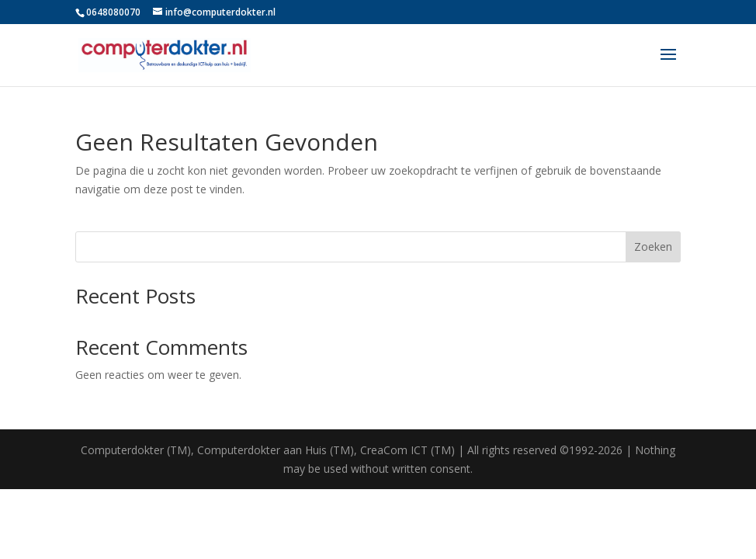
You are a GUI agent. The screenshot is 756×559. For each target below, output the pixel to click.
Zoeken (653, 247)
